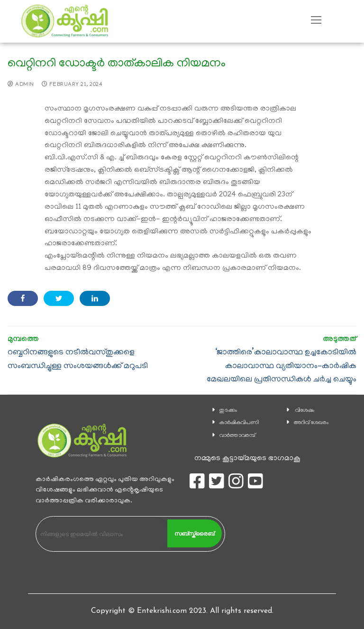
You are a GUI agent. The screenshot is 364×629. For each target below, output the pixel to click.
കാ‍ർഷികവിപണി (239, 423)
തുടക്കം (228, 411)
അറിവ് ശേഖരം (311, 423)
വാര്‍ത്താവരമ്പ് (237, 436)
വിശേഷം (305, 411)
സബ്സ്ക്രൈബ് (194, 534)
